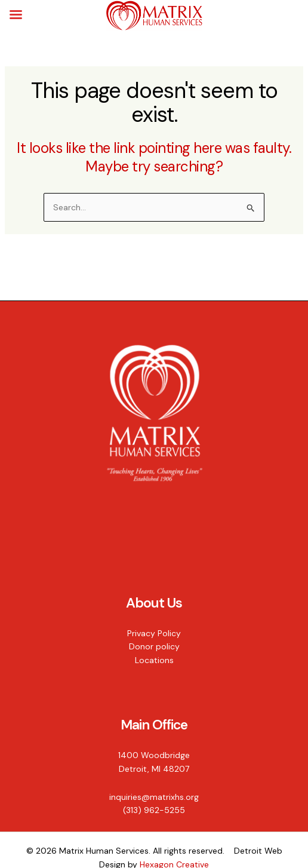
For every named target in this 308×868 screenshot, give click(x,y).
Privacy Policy (154, 633)
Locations (154, 660)
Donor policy (154, 646)
